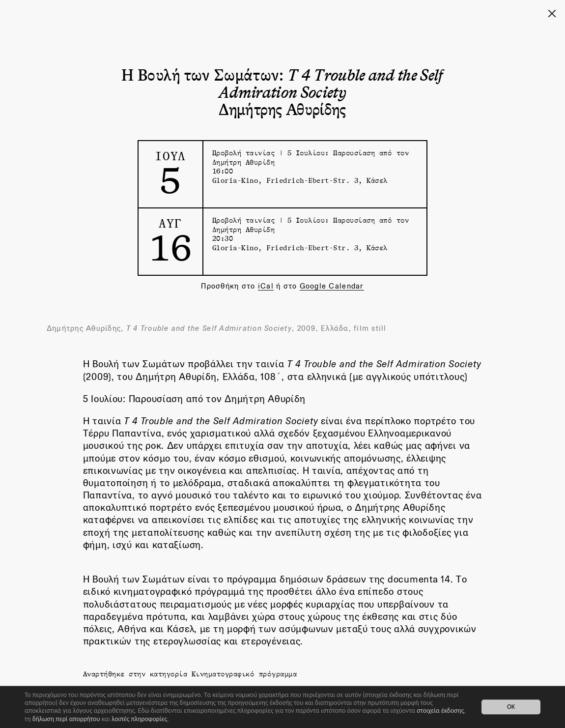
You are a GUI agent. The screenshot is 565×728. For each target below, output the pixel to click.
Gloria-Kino (235, 180)
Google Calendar (332, 286)
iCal (266, 286)
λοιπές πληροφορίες (139, 719)
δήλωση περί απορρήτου (66, 719)
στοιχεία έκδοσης (440, 711)
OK (511, 707)
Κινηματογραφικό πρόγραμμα (244, 674)
